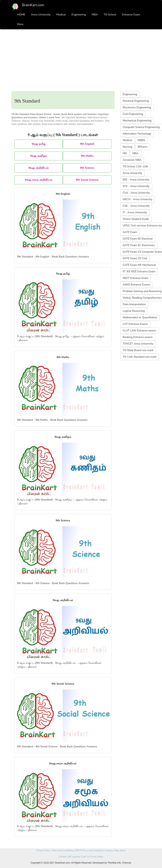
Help (116, 850)
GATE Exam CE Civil (135, 258)
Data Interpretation (134, 304)
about (123, 850)
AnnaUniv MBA (132, 160)
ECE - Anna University (136, 186)
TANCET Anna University (138, 344)
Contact (108, 850)
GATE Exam (130, 232)
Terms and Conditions (63, 850)
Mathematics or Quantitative (140, 317)
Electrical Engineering (136, 101)
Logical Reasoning (134, 311)
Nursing (127, 147)
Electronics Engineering (137, 107)
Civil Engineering (133, 114)
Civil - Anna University (136, 193)
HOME (21, 15)
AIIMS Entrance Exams (136, 285)
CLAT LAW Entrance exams (139, 331)
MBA (95, 15)
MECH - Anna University (138, 199)
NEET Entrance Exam (136, 278)
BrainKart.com (33, 5)
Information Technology (137, 134)
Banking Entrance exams (138, 337)
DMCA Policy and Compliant (89, 850)
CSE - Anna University (136, 206)
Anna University (41, 15)
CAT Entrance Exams (135, 324)
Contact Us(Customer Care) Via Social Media (81, 857)
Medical (61, 15)
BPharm (143, 147)
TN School (110, 15)
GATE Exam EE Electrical (138, 239)
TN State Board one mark (138, 350)
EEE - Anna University (136, 180)
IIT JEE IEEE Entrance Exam (139, 271)
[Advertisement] (81, 62)
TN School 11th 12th (136, 166)
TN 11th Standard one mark (140, 357)
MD (125, 153)
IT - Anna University (135, 212)
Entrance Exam (131, 15)
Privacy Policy (43, 850)
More (20, 24)
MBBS (142, 140)
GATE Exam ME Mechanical (139, 265)
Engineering (79, 15)
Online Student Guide (136, 219)
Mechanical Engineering (137, 121)
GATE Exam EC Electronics (139, 245)
